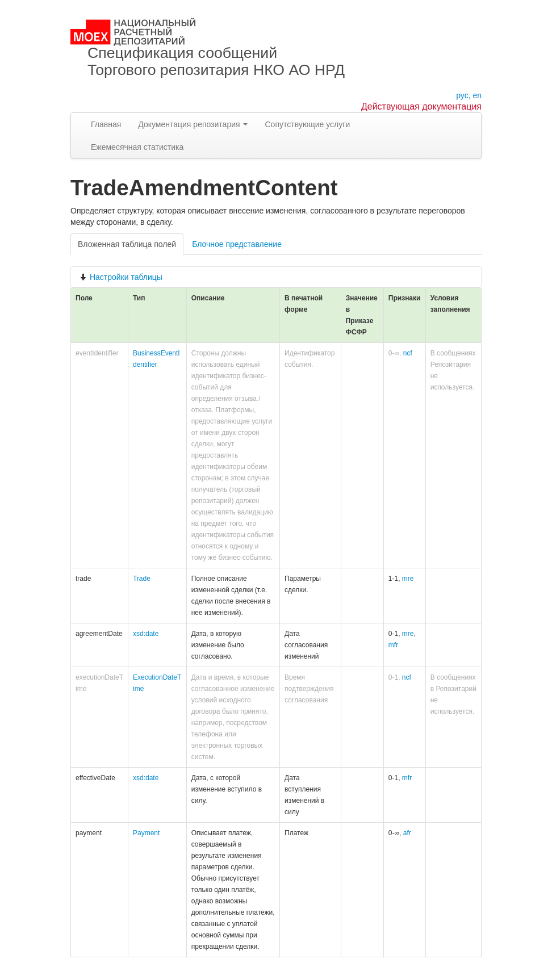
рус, (463, 95)
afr (407, 833)
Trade (142, 579)
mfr (393, 645)
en (477, 95)
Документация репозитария (193, 124)
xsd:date (146, 634)
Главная (106, 124)
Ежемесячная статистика (137, 147)
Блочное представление (237, 244)
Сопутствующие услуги (307, 124)
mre (408, 579)
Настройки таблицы (121, 277)
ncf (408, 353)
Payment (146, 833)
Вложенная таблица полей (127, 244)
